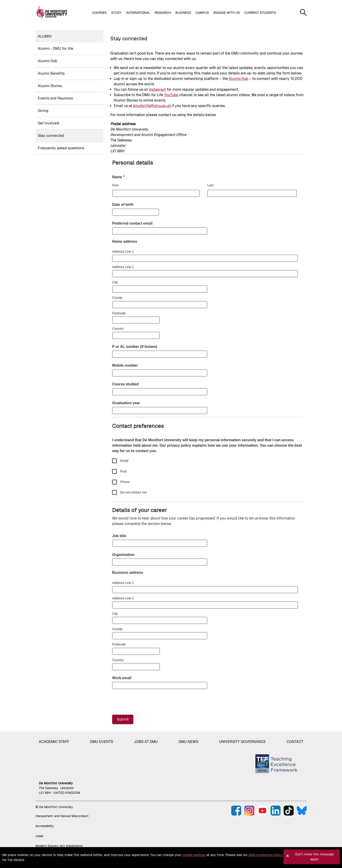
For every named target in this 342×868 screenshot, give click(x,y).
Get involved (48, 123)
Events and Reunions (55, 98)
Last (210, 185)
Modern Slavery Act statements (59, 846)
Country (118, 329)
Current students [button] (260, 13)
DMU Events (101, 742)
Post (124, 471)
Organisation (123, 555)
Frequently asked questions (61, 148)
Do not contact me (133, 492)
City (115, 282)
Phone (125, 482)
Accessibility (45, 826)
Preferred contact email (132, 223)
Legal (39, 836)
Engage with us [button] (227, 13)
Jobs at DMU (146, 742)
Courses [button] (99, 13)
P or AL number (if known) (135, 347)
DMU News (188, 742)
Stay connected (51, 136)
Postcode (119, 313)
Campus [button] (202, 13)
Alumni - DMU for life (55, 49)
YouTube (171, 95)
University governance (242, 742)
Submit (123, 719)
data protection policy (266, 855)
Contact (295, 742)
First (115, 185)
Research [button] (163, 13)
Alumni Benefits (51, 73)
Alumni (45, 36)
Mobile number (125, 365)
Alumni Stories (50, 86)
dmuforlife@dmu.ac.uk (152, 106)
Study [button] (116, 13)
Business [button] (183, 13)
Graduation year (126, 403)
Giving (43, 111)
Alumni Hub (47, 61)
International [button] (138, 13)
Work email (122, 678)
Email (124, 461)
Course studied (125, 384)
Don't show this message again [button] (315, 857)
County (117, 298)
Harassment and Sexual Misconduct (62, 816)
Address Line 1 (123, 251)
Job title (119, 536)
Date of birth (123, 205)
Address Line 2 (123, 267)
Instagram (157, 89)
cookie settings (194, 855)
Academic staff (54, 742)
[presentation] (146, 702)
